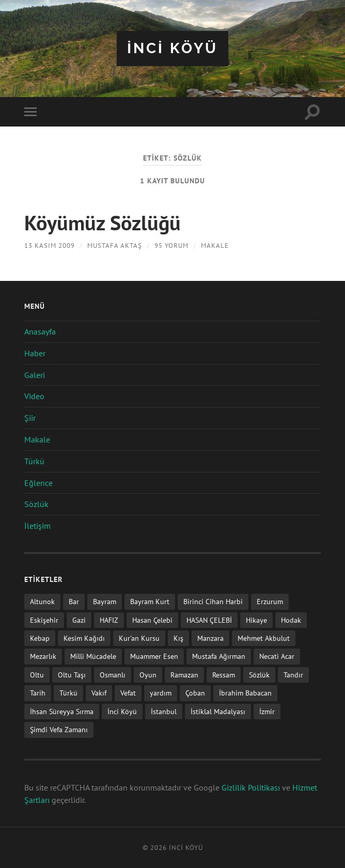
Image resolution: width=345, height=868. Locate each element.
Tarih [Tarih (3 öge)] (38, 693)
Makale (215, 246)
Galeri (35, 375)
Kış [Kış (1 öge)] (178, 638)
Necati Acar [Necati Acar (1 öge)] (277, 656)
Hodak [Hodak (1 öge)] (291, 620)
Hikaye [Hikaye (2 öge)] (256, 620)
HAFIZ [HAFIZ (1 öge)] (109, 620)
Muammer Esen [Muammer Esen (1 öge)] (154, 656)
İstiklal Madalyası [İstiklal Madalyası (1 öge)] (218, 711)
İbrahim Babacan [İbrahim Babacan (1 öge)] (245, 693)
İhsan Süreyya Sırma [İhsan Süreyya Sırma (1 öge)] (62, 711)
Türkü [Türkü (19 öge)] (68, 693)
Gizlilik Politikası (251, 787)
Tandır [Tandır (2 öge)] (293, 675)
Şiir (30, 418)
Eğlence (38, 483)
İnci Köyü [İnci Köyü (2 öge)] (122, 711)
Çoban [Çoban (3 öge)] (195, 693)
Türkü (34, 461)
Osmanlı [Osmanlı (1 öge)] (113, 675)
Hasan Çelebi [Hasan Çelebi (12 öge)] (152, 620)
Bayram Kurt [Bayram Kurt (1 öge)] (150, 601)
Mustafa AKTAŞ (115, 246)
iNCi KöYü (173, 48)
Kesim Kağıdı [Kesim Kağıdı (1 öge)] (84, 638)
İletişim (37, 526)
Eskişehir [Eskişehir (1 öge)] (44, 620)
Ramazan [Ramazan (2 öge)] (184, 675)
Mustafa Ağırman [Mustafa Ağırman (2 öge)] (219, 656)
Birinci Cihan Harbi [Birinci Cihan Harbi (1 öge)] (213, 601)
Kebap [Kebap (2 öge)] (40, 638)
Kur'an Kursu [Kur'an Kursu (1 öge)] (139, 638)
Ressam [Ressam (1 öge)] (224, 675)
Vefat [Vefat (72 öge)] (128, 693)
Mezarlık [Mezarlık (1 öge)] (43, 656)
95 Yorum (171, 246)
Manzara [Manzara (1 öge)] (210, 638)
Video (34, 396)
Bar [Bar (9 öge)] (74, 601)
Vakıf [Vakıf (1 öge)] (99, 693)
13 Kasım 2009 (50, 246)
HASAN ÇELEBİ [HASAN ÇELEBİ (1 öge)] (209, 620)
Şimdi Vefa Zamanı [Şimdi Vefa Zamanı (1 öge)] (59, 729)
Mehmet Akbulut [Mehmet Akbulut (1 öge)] (264, 638)
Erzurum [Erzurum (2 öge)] (270, 601)
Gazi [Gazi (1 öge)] (79, 620)
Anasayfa (40, 332)
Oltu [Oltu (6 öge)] (37, 675)
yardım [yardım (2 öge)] (161, 693)
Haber (35, 353)
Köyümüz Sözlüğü (103, 223)
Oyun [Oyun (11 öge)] (148, 675)
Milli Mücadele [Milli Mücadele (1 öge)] (93, 656)
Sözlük (36, 504)
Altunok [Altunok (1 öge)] (42, 601)
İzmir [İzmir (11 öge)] (267, 711)
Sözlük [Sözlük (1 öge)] (259, 675)
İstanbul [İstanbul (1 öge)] (164, 711)
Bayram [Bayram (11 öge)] (105, 601)
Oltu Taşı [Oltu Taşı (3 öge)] (72, 675)
